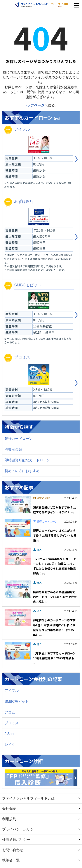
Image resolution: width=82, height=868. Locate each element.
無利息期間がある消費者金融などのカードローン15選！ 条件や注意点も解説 (55, 597)
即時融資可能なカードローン (27, 460)
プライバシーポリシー (20, 829)
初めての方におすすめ (22, 471)
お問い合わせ (13, 850)
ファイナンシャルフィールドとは (28, 798)
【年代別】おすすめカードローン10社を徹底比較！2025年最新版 (54, 658)
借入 (39, 549)
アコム (10, 712)
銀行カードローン (19, 438)
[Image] (18, 504)
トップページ (34, 105)
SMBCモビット (17, 701)
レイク (10, 744)
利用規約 (9, 819)
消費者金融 (13, 449)
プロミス (12, 723)
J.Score (10, 734)
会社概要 (9, 809)
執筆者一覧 (11, 860)
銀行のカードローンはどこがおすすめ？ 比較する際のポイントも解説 (55, 535)
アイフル (12, 690)
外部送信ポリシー (16, 839)
